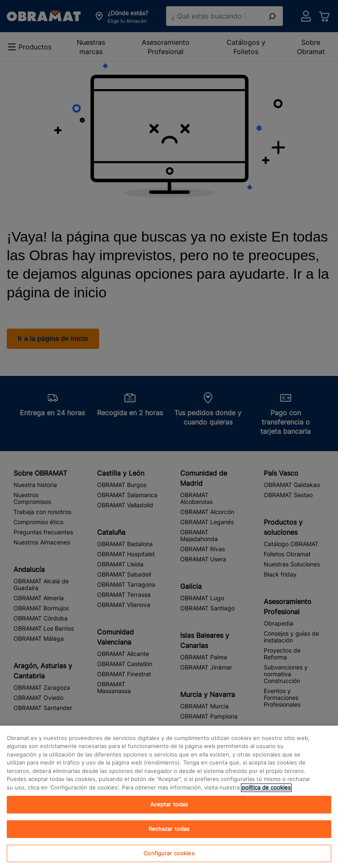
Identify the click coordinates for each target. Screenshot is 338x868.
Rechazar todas (169, 835)
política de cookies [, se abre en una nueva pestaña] (266, 794)
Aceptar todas (169, 811)
